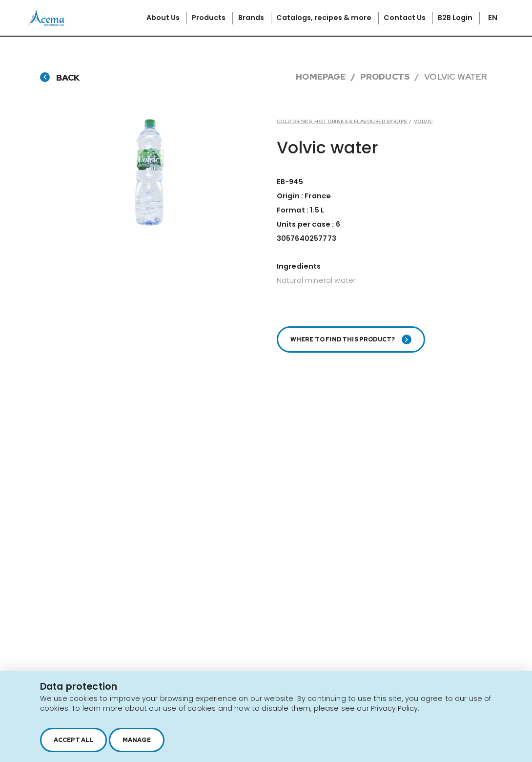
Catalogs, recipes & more (325, 18)
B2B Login (456, 18)
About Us (164, 18)
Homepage (321, 76)
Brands (252, 18)
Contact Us (405, 18)
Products (209, 18)
